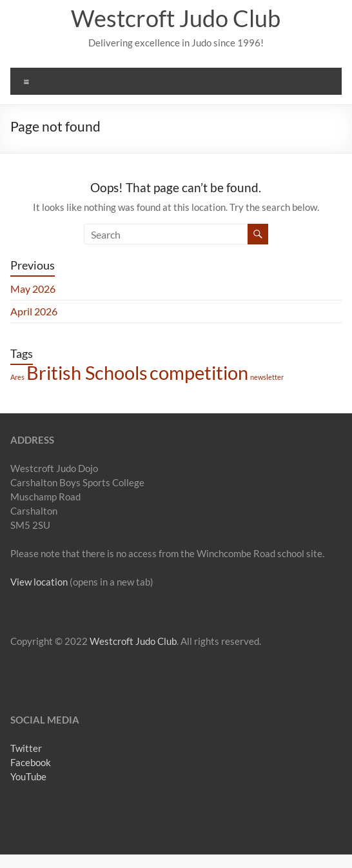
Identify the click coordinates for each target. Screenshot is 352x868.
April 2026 (34, 311)
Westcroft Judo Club (176, 18)
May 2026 (33, 289)
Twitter (26, 748)
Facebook (31, 762)
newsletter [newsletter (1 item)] (267, 377)
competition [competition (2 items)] (199, 372)
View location (39, 582)
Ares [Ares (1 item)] (17, 377)
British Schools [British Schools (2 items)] (87, 372)
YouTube (28, 776)
